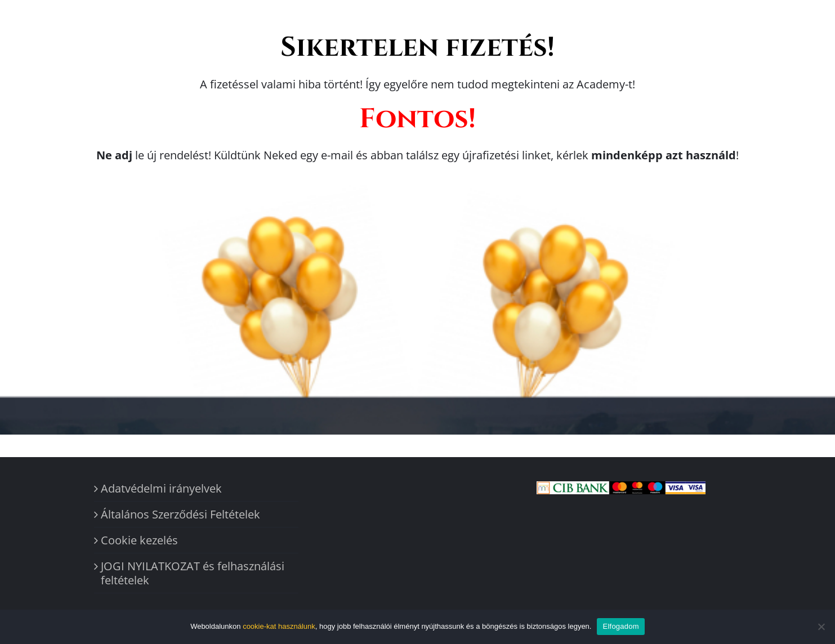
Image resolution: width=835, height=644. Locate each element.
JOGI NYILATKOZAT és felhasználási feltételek (193, 573)
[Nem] (821, 627)
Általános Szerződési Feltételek (180, 514)
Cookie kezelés (139, 540)
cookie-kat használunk (279, 626)
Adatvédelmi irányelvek (161, 488)
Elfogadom (620, 626)
